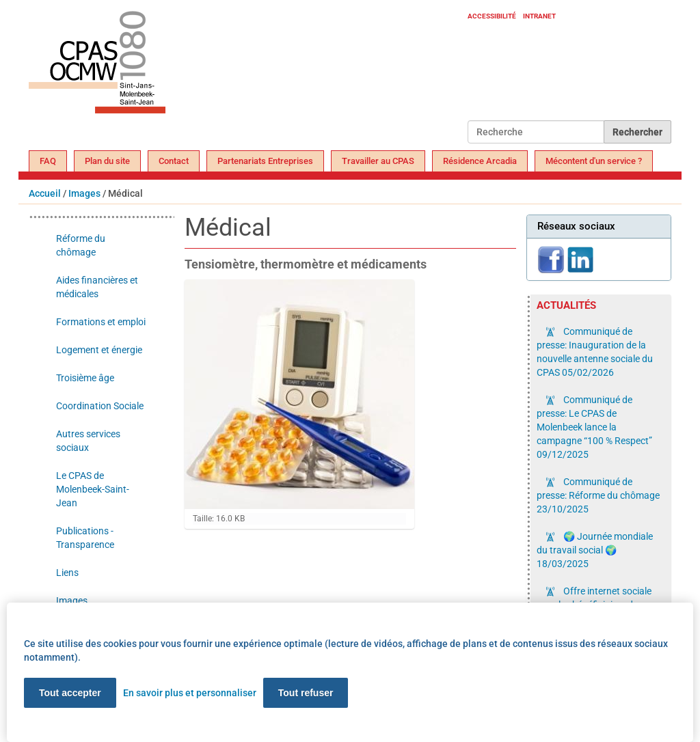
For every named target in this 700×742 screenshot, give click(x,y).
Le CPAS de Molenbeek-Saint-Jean (93, 489)
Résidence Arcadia (480, 161)
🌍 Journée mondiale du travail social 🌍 (595, 550)
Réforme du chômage (81, 245)
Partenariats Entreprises (265, 161)
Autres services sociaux (88, 441)
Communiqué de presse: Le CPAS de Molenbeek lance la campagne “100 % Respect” (594, 427)
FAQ (48, 161)
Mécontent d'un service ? (594, 161)
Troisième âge (85, 378)
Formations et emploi (101, 322)
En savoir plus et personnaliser (190, 693)
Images (84, 193)
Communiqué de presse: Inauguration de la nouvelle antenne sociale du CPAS (595, 352)
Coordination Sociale (100, 406)
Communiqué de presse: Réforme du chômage (598, 495)
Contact (174, 161)
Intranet (539, 16)
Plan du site (107, 161)
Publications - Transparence (85, 538)
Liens (67, 573)
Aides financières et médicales (97, 287)
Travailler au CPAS (378, 161)
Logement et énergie (99, 350)
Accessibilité (492, 16)
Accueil (45, 193)
